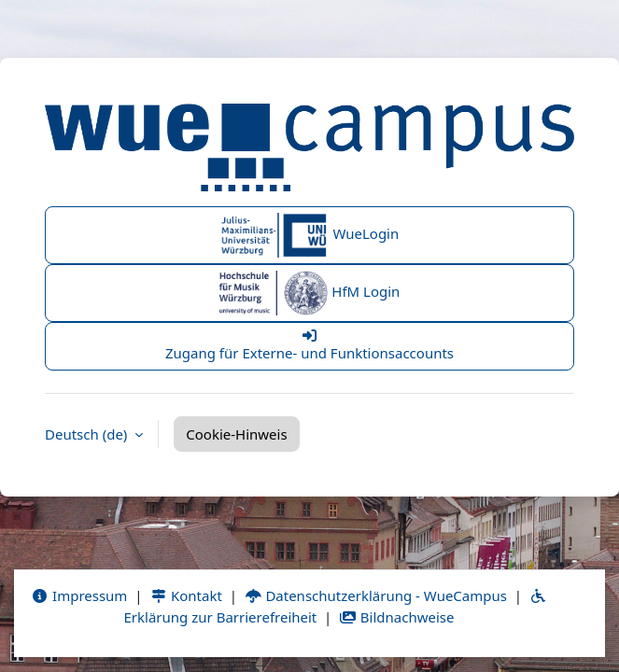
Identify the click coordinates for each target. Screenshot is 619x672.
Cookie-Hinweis (236, 434)
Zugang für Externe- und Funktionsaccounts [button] (309, 345)
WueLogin (310, 235)
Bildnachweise (396, 617)
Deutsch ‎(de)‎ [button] (88, 434)
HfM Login (310, 293)
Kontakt (186, 595)
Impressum (79, 595)
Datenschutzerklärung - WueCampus (376, 595)
